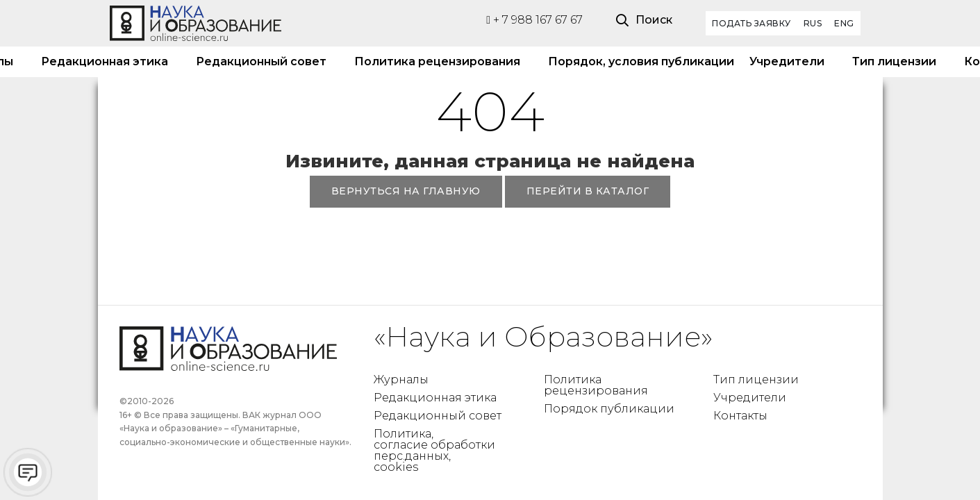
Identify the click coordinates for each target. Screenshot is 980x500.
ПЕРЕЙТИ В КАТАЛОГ (588, 191)
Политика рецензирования (437, 61)
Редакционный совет (261, 61)
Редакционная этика (105, 61)
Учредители (787, 61)
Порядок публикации (609, 409)
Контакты (740, 416)
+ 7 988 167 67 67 (534, 20)
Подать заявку (751, 23)
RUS (813, 23)
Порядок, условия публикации (635, 61)
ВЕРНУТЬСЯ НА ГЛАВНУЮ (406, 191)
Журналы (401, 380)
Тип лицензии (894, 61)
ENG (844, 23)
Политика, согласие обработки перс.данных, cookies (434, 450)
